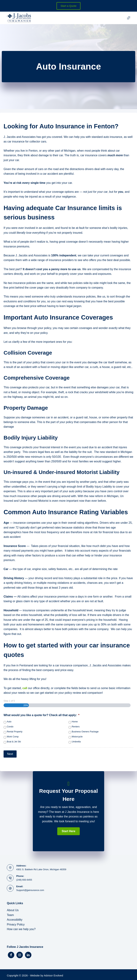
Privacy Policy (16, 923)
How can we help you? (21, 927)
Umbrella (76, 742)
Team (10, 913)
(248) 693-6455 (24, 878)
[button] (68, 829)
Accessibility (15, 918)
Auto (9, 722)
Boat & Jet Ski (14, 742)
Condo (10, 727)
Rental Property (15, 732)
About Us (13, 909)
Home (75, 722)
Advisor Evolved (54, 974)
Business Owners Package (85, 732)
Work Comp (13, 737)
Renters (76, 727)
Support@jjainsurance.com (30, 889)
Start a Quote (68, 6)
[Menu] (129, 18)
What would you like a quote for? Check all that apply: (41, 715)
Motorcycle (77, 737)
